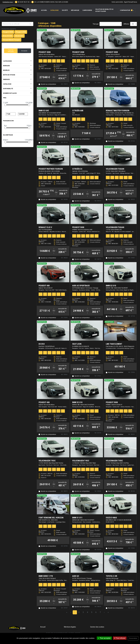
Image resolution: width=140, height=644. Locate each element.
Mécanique (75, 10)
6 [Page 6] (96, 612)
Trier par (96, 24)
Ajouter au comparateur (48, 84)
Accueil (44, 10)
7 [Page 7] (100, 612)
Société (65, 10)
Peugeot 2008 (21, 32)
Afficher (126, 24)
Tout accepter (104, 638)
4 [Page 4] (87, 612)
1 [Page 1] (75, 612)
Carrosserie (87, 10)
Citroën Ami (19, 36)
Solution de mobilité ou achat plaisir (104, 10)
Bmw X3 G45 (8, 36)
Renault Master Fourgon (11, 40)
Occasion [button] (24, 51)
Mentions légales (70, 627)
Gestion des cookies (97, 627)
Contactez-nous (8, 2)
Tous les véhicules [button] (11, 51)
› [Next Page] (104, 612)
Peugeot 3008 (8, 32)
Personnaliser (133, 638)
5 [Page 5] (92, 612)
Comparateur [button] (126, 10)
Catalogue (54, 10)
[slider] (5, 105)
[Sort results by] (111, 24)
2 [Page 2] (79, 612)
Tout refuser (120, 638)
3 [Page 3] (83, 612)
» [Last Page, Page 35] (108, 612)
